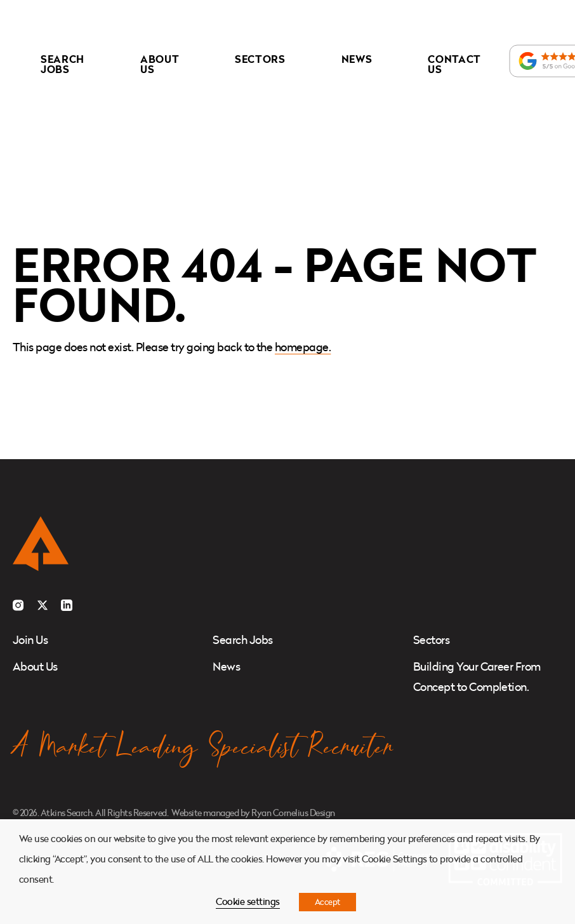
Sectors (260, 59)
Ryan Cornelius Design (293, 813)
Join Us (30, 640)
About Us (160, 64)
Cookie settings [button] (248, 901)
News (357, 59)
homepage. (303, 347)
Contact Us (454, 64)
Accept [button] (327, 902)
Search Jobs (63, 64)
